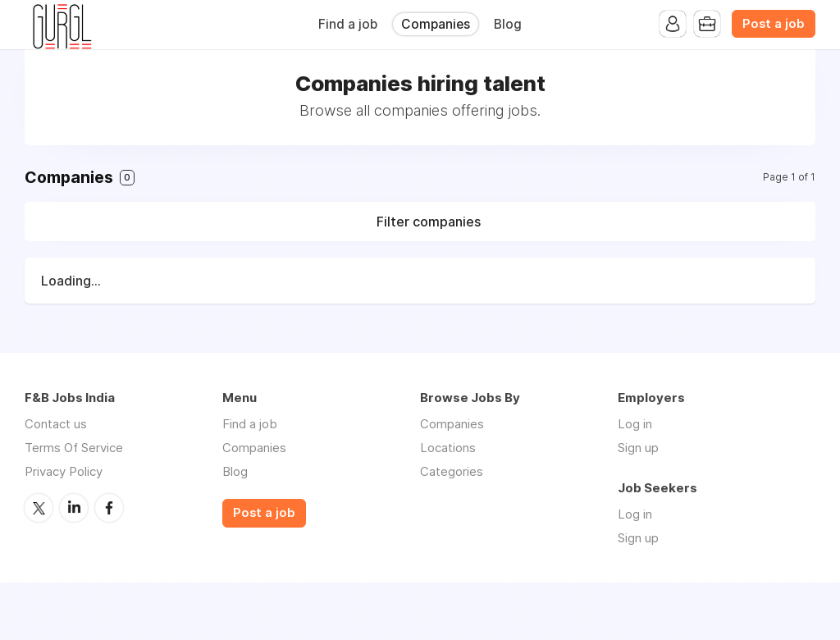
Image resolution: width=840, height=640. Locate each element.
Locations (448, 448)
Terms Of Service (74, 448)
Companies (436, 24)
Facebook (109, 508)
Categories (452, 471)
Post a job (774, 24)
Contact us (56, 424)
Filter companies (429, 222)
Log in (635, 424)
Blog (508, 24)
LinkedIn (74, 508)
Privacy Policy (64, 471)
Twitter (39, 508)
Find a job (348, 24)
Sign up (638, 448)
